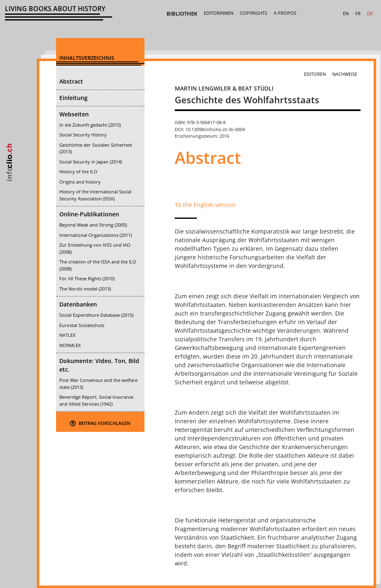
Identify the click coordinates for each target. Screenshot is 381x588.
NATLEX (67, 335)
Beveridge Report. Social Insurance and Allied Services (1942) (96, 400)
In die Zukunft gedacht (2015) (90, 125)
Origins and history (80, 182)
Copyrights (254, 13)
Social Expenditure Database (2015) (96, 315)
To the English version (205, 205)
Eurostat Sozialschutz (82, 325)
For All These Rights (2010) (87, 278)
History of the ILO (78, 171)
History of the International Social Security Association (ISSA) (95, 195)
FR (358, 13)
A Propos (285, 13)
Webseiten (74, 114)
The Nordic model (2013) (85, 289)
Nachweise (345, 74)
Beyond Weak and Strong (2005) (93, 225)
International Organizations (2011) (96, 235)
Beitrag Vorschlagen (100, 423)
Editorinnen (219, 13)
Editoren (315, 74)
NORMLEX (70, 345)
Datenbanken (78, 304)
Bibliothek (182, 14)
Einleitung (73, 98)
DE (370, 13)
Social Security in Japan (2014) (91, 162)
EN (346, 13)
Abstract (71, 81)
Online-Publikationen (89, 214)
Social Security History (83, 135)
